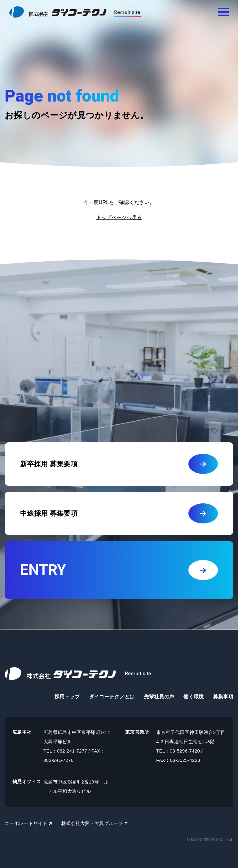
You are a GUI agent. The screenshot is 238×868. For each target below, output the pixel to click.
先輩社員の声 (159, 697)
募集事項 (223, 697)
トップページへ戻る (119, 217)
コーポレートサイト (26, 823)
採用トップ (67, 697)
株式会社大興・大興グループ (92, 823)
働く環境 (194, 697)
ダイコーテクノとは (112, 697)
